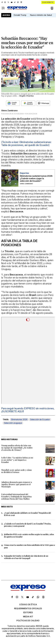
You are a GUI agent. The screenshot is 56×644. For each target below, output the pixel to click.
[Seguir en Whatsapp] (43, 103)
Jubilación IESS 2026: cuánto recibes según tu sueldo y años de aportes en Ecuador (29, 535)
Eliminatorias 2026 (19, 419)
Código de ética (28, 604)
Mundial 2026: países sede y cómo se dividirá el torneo (16, 471)
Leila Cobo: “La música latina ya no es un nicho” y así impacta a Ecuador (17, 460)
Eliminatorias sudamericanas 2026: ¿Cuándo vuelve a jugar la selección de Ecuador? (36, 178)
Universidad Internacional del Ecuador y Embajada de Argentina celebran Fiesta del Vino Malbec (16, 496)
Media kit (28, 617)
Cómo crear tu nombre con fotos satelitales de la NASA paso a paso (29, 546)
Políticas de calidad (28, 621)
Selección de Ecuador (40, 419)
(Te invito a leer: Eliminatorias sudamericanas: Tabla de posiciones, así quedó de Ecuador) (26, 144)
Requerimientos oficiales (28, 608)
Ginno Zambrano (9, 111)
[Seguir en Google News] (13, 103)
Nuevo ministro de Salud (41, 15)
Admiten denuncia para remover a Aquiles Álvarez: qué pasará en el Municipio (17, 484)
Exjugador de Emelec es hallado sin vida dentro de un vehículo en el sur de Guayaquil (26, 557)
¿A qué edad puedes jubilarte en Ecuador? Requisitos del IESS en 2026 (27, 514)
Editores (28, 612)
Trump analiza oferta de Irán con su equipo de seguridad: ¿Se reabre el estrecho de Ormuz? (17, 448)
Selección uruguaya (13, 423)
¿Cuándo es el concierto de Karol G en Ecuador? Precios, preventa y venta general (28, 525)
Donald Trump (20, 15)
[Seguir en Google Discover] (28, 103)
